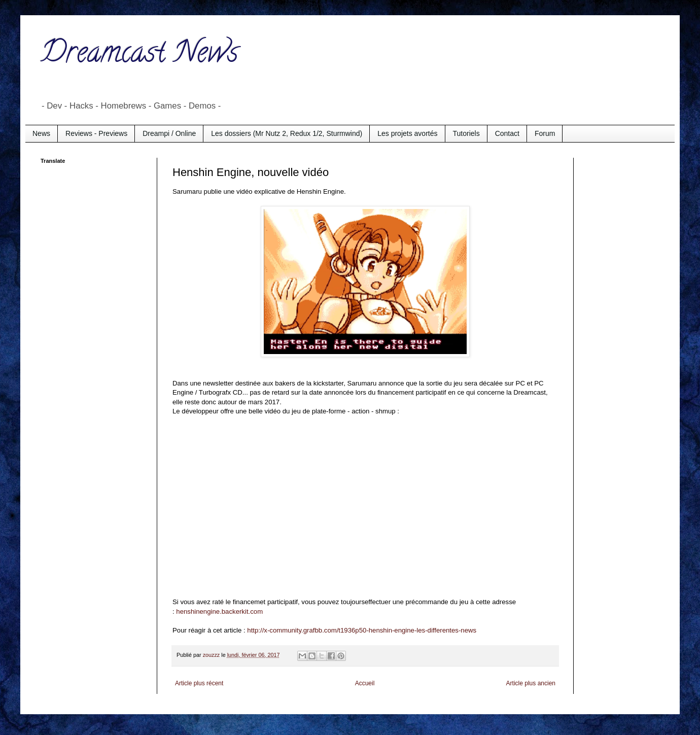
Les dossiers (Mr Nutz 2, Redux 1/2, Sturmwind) (287, 133)
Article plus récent (199, 683)
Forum (545, 133)
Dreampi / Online (169, 133)
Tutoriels (466, 133)
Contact (507, 133)
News (41, 133)
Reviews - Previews (96, 133)
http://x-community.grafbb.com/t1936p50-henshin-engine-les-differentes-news (362, 630)
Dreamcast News (139, 55)
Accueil (365, 683)
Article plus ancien (531, 683)
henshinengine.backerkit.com (219, 611)
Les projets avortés (407, 133)
